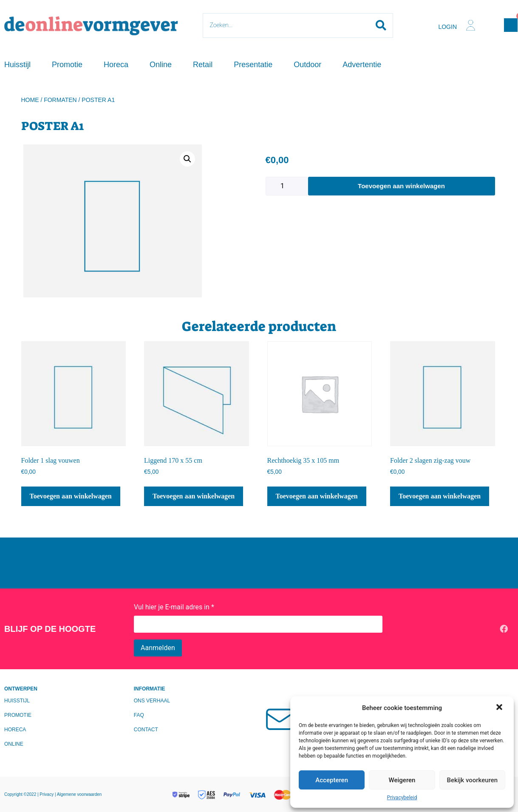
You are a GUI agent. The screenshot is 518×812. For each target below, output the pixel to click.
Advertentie (362, 65)
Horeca (116, 65)
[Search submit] (381, 25)
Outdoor (307, 65)
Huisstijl (17, 65)
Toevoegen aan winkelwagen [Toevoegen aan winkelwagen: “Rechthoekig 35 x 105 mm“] (317, 496)
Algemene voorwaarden (79, 794)
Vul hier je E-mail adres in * (174, 607)
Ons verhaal (152, 701)
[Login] (471, 25)
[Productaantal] (287, 186)
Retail (203, 65)
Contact (146, 730)
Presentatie (253, 65)
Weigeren (402, 780)
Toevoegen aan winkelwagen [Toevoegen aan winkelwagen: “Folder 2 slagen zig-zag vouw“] (440, 496)
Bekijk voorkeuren (472, 780)
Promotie (67, 65)
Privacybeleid (402, 798)
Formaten (60, 100)
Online (161, 65)
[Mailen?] (281, 719)
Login (447, 27)
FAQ (139, 715)
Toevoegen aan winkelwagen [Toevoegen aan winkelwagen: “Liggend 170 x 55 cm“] (194, 496)
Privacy (47, 794)
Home (30, 100)
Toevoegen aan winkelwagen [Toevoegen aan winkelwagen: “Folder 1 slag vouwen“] (71, 496)
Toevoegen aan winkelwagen (401, 186)
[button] (500, 708)
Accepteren (332, 780)
